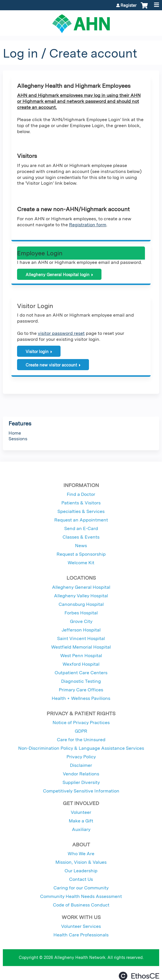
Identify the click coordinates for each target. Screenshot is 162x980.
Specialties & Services (81, 511)
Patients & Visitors (81, 503)
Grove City (81, 621)
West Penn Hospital (81, 656)
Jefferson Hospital (81, 630)
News (81, 546)
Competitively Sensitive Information (81, 791)
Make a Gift (81, 821)
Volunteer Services (81, 926)
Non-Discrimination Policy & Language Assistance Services (81, 748)
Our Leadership (81, 871)
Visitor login (37, 352)
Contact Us (81, 879)
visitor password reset (61, 333)
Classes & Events (81, 537)
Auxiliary (81, 829)
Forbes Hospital (81, 613)
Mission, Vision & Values (81, 862)
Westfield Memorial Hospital (81, 647)
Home (15, 433)
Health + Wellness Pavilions (81, 698)
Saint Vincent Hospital (81, 638)
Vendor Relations (81, 774)
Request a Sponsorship (81, 554)
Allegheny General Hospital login (58, 275)
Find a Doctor (81, 494)
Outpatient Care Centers (81, 673)
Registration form (88, 225)
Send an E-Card (81, 528)
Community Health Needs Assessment (81, 896)
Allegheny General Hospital (81, 587)
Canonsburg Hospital (81, 604)
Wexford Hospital (81, 664)
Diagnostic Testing (81, 681)
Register (128, 5)
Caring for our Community (81, 888)
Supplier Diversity (81, 782)
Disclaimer (81, 765)
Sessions (18, 439)
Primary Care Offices (81, 690)
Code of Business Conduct (81, 905)
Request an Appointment (81, 520)
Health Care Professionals (81, 935)
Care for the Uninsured (81, 740)
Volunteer (81, 812)
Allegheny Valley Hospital (81, 596)
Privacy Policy (81, 757)
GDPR (81, 731)
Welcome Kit (81, 563)
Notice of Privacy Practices (81, 723)
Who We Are (81, 854)
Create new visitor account (51, 365)
